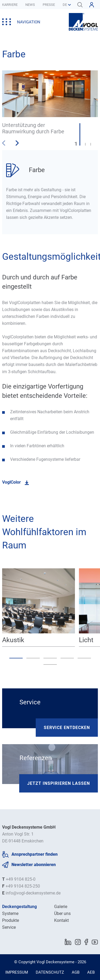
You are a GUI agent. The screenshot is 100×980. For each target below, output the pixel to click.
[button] (17, 143)
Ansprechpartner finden (35, 854)
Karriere (10, 5)
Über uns (62, 913)
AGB (76, 972)
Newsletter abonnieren (34, 865)
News (30, 5)
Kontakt (61, 920)
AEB (91, 972)
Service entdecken (67, 728)
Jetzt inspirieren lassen (59, 783)
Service (9, 927)
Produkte (11, 920)
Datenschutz (50, 972)
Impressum (17, 972)
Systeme (10, 913)
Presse (49, 5)
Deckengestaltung (19, 907)
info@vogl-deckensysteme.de (33, 893)
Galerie (61, 907)
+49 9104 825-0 (21, 879)
